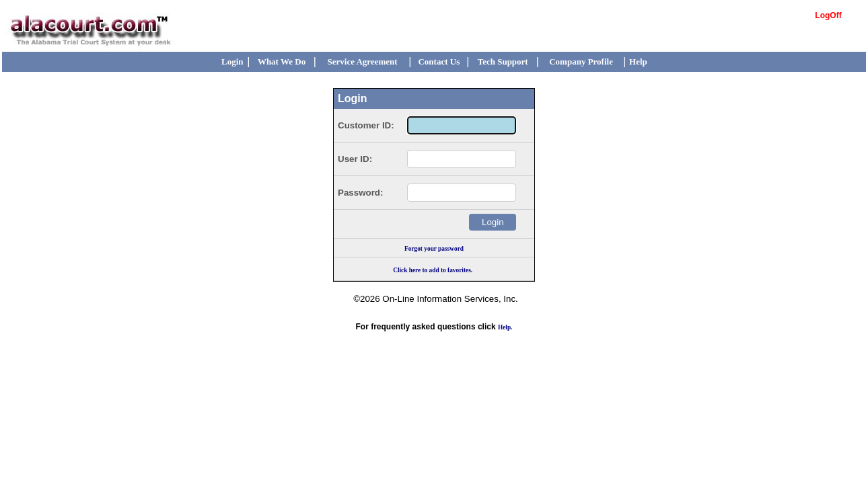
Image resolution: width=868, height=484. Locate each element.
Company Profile (581, 62)
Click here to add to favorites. (433, 270)
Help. (505, 327)
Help (638, 62)
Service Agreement (363, 62)
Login (232, 62)
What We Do (282, 62)
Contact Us (439, 62)
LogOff (828, 15)
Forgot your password (434, 249)
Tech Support (503, 62)
